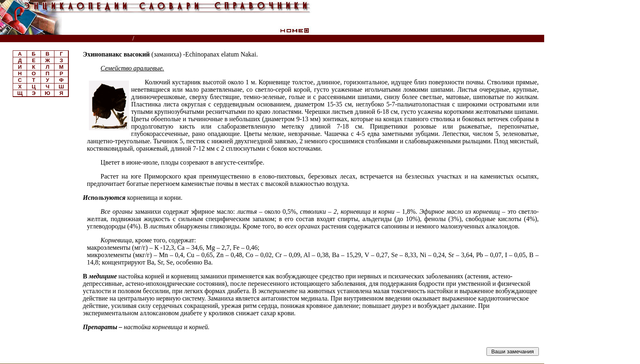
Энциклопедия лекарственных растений (197, 39)
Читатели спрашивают (512, 39)
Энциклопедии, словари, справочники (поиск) (67, 39)
